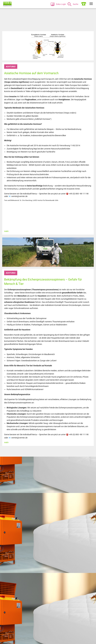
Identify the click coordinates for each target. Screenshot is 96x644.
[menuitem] (59, 4)
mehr (6, 231)
